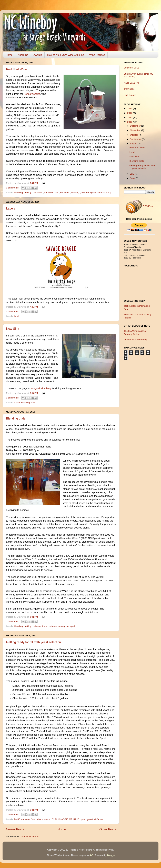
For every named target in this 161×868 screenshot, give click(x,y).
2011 (130, 118)
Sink (33, 402)
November (136, 130)
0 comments (12, 188)
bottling (28, 192)
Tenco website (32, 94)
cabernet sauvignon (59, 626)
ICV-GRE (63, 819)
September (136, 139)
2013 (130, 109)
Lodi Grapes (130, 95)
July (132, 174)
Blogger (111, 855)
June (133, 178)
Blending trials (16, 418)
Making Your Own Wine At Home (66, 55)
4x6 (91, 855)
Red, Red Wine (16, 69)
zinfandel (99, 819)
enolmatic (65, 192)
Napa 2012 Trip (132, 83)
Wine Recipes (97, 55)
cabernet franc (52, 192)
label (17, 316)
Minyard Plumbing (41, 388)
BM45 (17, 819)
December (136, 126)
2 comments (12, 815)
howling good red (80, 192)
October (134, 135)
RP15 (76, 819)
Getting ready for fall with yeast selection (33, 642)
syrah (93, 192)
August (134, 144)
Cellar (17, 402)
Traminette (129, 89)
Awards (38, 55)
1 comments (12, 621)
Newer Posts (15, 829)
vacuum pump (104, 192)
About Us (23, 55)
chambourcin (44, 819)
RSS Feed (139, 206)
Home (9, 55)
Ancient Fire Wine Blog (135, 340)
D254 (54, 819)
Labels (11, 208)
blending (18, 192)
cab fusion (38, 192)
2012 (130, 113)
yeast (90, 819)
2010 (130, 122)
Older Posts (108, 829)
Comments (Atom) (29, 836)
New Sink (13, 329)
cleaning (25, 402)
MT (71, 819)
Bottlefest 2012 (131, 68)
